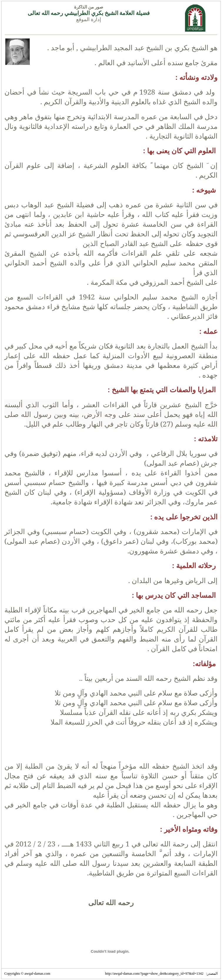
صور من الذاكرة (89, 7)
